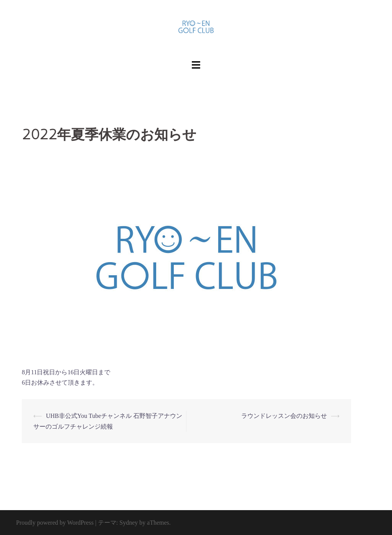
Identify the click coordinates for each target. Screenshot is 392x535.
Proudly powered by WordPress (55, 523)
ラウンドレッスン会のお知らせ (284, 416)
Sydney (129, 523)
